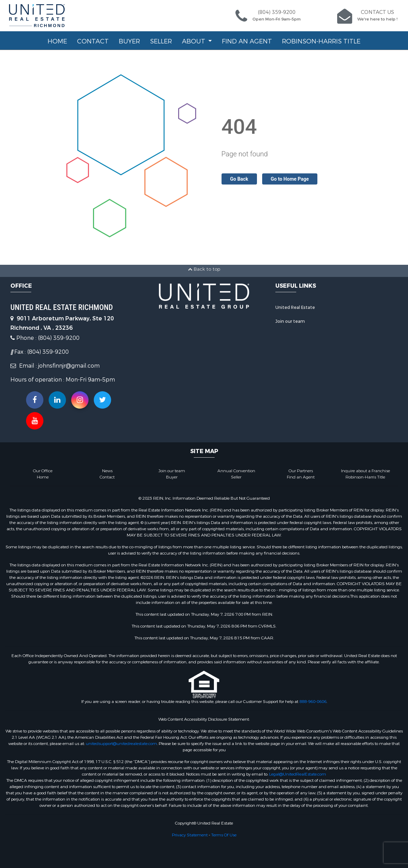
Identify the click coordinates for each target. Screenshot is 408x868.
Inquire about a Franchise (365, 471)
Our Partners (301, 471)
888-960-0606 (313, 702)
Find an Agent (247, 41)
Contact (93, 41)
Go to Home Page (290, 179)
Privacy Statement (190, 835)
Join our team (290, 321)
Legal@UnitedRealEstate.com (298, 774)
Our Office (43, 471)
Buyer (129, 41)
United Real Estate (295, 308)
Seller (161, 41)
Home (57, 41)
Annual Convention (236, 471)
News (107, 471)
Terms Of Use (224, 835)
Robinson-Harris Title (321, 41)
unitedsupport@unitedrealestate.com (121, 744)
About (194, 41)
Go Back (239, 179)
